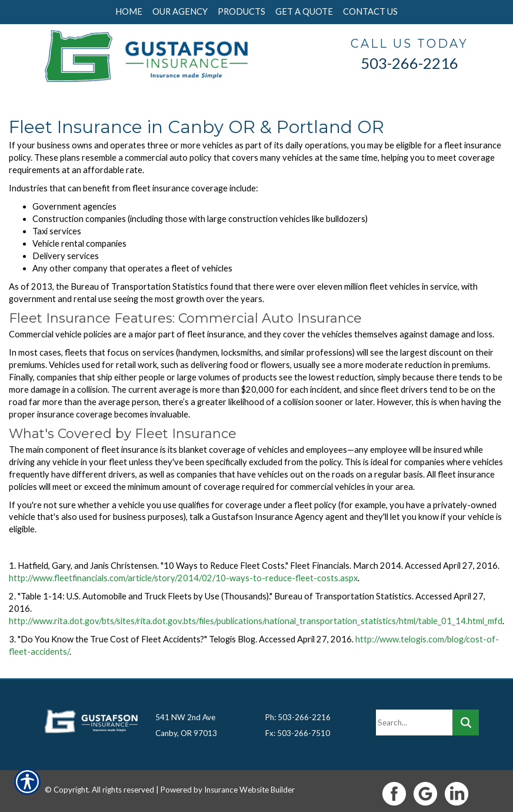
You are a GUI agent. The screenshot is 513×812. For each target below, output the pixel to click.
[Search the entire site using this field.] (414, 717)
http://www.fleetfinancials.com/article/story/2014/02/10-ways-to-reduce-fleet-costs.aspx (183, 578)
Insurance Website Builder (249, 784)
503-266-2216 (409, 63)
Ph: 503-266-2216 (298, 712)
